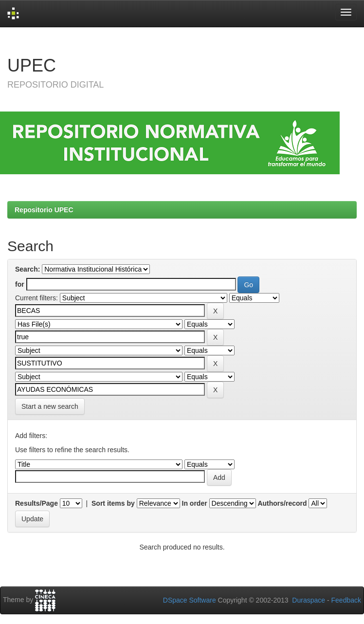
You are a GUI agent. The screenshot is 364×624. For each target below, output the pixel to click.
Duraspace (309, 600)
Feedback (346, 600)
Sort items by (113, 503)
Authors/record (282, 503)
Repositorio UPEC (44, 210)
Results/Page (36, 503)
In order (195, 503)
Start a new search (50, 406)
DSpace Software (190, 600)
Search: (27, 269)
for (20, 284)
